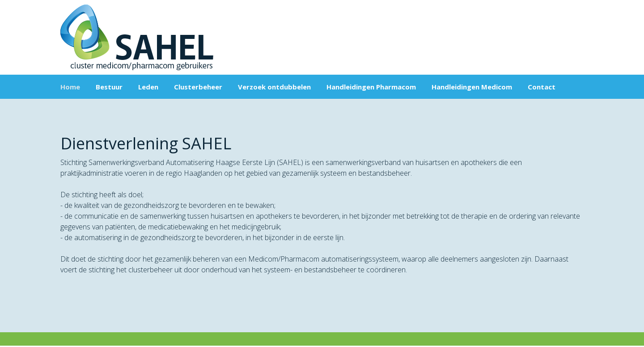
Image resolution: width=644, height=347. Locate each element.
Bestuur (109, 87)
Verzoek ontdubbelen (274, 87)
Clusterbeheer (198, 87)
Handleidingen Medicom (472, 87)
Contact (542, 87)
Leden (148, 87)
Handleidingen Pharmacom (371, 87)
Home (70, 87)
